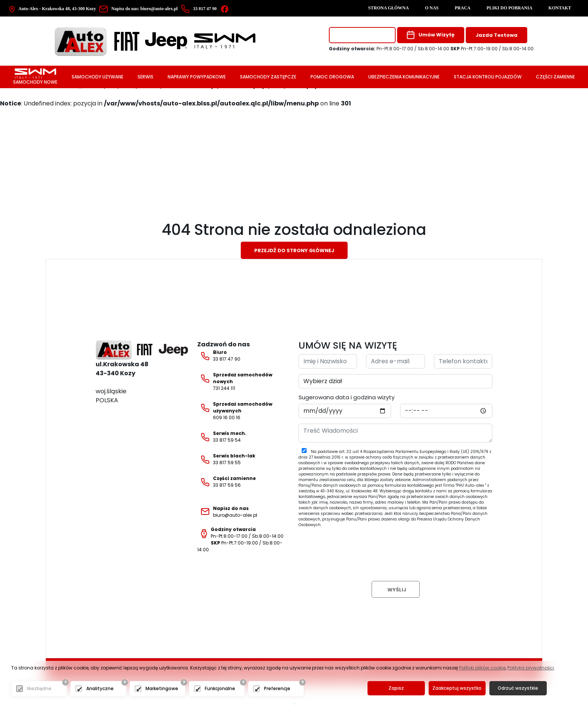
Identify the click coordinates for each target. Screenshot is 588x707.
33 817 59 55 (226, 459)
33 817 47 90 (219, 356)
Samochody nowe (35, 77)
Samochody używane (97, 77)
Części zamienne (555, 77)
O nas (432, 8)
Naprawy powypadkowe (197, 77)
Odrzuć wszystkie (517, 688)
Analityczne (100, 689)
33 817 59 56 (226, 482)
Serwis (145, 77)
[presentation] (355, 548)
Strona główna (388, 8)
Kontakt (560, 8)
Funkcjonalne (220, 689)
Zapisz (396, 688)
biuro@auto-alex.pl (140, 9)
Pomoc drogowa (332, 77)
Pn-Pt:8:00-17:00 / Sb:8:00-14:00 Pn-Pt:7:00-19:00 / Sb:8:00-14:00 (240, 539)
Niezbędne (39, 689)
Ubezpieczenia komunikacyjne (404, 77)
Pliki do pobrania (510, 8)
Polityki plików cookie (482, 668)
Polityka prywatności (531, 668)
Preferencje (277, 689)
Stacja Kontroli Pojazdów (488, 77)
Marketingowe (162, 689)
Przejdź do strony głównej (294, 250)
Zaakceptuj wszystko (456, 688)
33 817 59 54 (222, 437)
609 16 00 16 (235, 411)
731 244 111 (235, 381)
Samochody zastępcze (268, 77)
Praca (463, 8)
